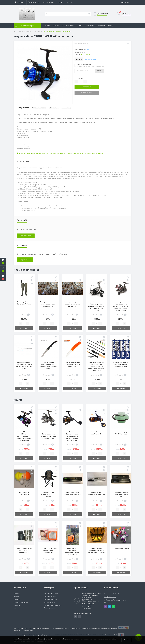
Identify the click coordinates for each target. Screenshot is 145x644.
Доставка (17, 593)
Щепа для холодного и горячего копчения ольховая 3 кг (72, 304)
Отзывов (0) (54, 108)
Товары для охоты (50, 596)
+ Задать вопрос (25, 260)
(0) (91, 44)
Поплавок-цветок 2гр (121, 548)
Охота (48, 26)
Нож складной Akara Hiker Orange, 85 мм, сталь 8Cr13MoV (72, 364)
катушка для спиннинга (66, 153)
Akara (87, 50)
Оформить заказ (127, 15)
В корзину (87, 87)
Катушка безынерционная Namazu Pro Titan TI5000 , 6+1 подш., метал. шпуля (72, 436)
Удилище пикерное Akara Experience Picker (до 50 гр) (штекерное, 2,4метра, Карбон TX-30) (97, 366)
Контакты (61, 2)
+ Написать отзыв (26, 236)
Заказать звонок (102, 15)
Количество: (79, 78)
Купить (99, 71)
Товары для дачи (50, 608)
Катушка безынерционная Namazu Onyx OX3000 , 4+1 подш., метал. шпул (97, 306)
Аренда (111, 26)
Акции (16, 608)
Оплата (16, 596)
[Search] (89, 14)
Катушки (37, 31)
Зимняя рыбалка (68, 26)
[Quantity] (81, 81)
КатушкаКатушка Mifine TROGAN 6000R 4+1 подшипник (38, 153)
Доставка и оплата (49, 2)
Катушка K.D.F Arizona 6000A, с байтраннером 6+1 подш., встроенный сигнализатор (24, 436)
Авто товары (90, 26)
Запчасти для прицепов (52, 605)
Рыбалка (56, 26)
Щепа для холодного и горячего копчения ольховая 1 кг (48, 304)
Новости (69, 2)
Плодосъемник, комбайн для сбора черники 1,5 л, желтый (97, 550)
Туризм (80, 26)
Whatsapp (114, 606)
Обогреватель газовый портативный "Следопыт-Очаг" (48, 550)
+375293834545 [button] (112, 593)
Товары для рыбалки (25, 31)
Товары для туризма (51, 599)
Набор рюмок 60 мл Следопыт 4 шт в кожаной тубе (24, 550)
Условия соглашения (21, 602)
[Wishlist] (122, 44)
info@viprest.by (110, 597)
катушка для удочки (82, 153)
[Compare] (128, 44)
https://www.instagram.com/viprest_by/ (76, 617)
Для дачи (101, 26)
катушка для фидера (96, 153)
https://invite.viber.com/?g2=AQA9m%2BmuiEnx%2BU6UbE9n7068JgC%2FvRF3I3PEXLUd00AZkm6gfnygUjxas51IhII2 (80, 617)
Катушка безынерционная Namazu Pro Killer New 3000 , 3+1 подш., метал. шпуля (121, 306)
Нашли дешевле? (91, 59)
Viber (106, 606)
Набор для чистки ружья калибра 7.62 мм (121, 494)
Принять (126, 640)
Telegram (110, 606)
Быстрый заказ (87, 93)
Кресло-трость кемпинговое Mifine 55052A (48, 494)
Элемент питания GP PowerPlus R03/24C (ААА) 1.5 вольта (121, 364)
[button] (3, 277)
